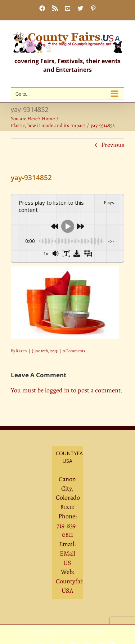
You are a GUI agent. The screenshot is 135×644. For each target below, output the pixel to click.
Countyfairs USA (71, 586)
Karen (21, 351)
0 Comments (74, 351)
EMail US (67, 558)
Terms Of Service (72, 631)
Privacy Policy (41, 631)
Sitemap (98, 631)
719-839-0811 (67, 530)
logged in (57, 390)
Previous (113, 145)
